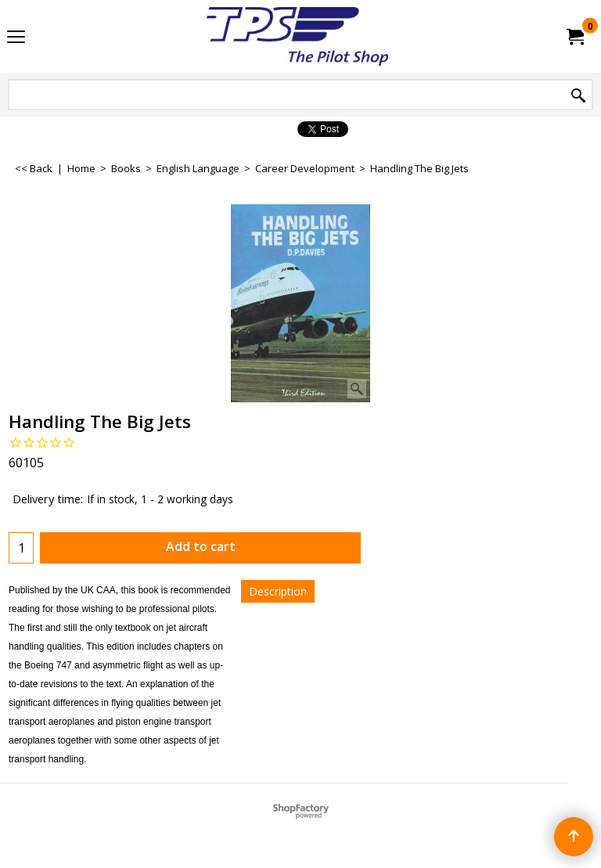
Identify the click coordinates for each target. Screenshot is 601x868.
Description (278, 591)
